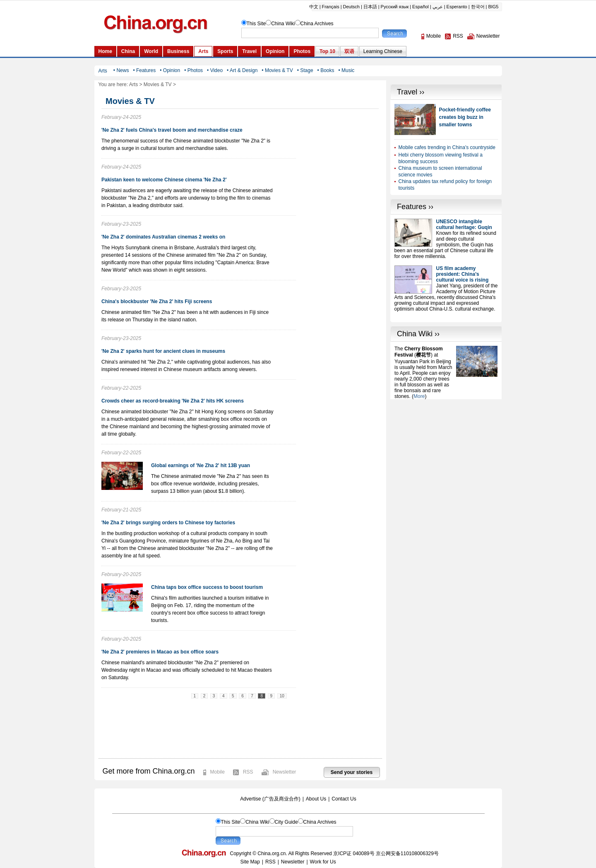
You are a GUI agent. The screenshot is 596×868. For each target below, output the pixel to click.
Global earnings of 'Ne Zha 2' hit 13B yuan (201, 465)
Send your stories (352, 772)
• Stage (305, 70)
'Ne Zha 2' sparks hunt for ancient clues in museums (163, 351)
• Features (144, 70)
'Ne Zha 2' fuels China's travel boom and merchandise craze (172, 130)
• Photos (193, 70)
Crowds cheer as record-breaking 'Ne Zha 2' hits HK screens (173, 401)
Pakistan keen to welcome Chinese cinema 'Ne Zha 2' (164, 180)
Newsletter (285, 772)
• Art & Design (242, 70)
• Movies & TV (277, 70)
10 (282, 696)
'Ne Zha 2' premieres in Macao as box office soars (160, 652)
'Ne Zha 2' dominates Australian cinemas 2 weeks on (163, 237)
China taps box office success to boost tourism (207, 587)
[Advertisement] (446, 451)
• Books (326, 70)
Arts (133, 84)
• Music (346, 70)
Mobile (217, 772)
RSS (248, 772)
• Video (215, 70)
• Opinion (170, 70)
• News (121, 70)
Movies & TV (158, 84)
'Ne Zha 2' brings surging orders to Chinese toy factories (168, 523)
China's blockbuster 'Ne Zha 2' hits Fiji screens (157, 301)
